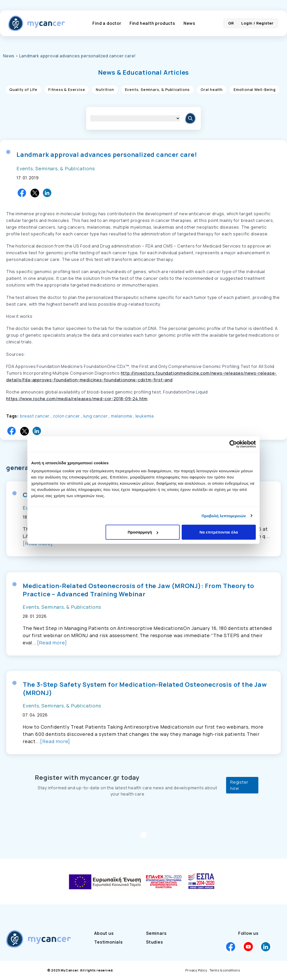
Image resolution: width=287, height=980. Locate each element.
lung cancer (96, 416)
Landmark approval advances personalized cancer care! (107, 155)
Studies (155, 942)
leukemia (145, 416)
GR (231, 23)
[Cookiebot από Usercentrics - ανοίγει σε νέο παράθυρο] (233, 444)
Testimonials (109, 942)
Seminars (156, 933)
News (189, 23)
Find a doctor (107, 23)
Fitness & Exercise (67, 90)
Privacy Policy (196, 970)
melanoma (122, 416)
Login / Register (257, 23)
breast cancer (35, 416)
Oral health (212, 90)
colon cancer (67, 416)
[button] (144, 72)
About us (104, 933)
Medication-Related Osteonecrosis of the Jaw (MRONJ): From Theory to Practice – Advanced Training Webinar (138, 590)
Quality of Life (23, 90)
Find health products (152, 23)
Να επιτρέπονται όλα (219, 532)
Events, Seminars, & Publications (157, 90)
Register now (239, 785)
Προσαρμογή (143, 532)
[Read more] (52, 643)
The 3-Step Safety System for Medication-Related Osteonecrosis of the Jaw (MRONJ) (145, 689)
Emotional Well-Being (255, 90)
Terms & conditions (225, 970)
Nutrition (105, 90)
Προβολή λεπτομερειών (224, 516)
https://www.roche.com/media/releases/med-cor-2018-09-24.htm (77, 399)
